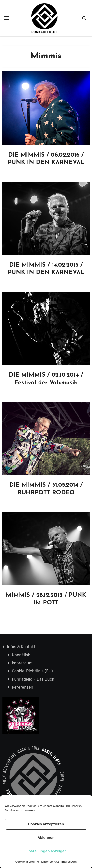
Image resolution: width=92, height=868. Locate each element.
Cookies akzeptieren (46, 824)
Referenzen (23, 687)
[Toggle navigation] (6, 18)
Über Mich (21, 655)
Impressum (69, 862)
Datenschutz (50, 862)
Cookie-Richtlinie (27, 862)
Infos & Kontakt (21, 647)
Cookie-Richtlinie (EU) (32, 671)
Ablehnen (46, 838)
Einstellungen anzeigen (46, 851)
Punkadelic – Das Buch (33, 679)
